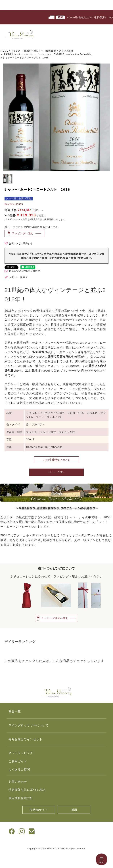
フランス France (21, 51)
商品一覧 (15, 711)
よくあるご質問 (19, 769)
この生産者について (57, 460)
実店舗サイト (39, 810)
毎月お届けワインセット (25, 739)
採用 (74, 810)
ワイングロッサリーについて (28, 725)
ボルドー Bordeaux (45, 51)
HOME (5, 51)
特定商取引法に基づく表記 (27, 790)
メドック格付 (66, 51)
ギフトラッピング (21, 753)
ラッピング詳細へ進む (55, 618)
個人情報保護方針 (21, 798)
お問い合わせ (18, 782)
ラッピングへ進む (23, 233)
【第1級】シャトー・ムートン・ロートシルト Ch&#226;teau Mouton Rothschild (47, 54)
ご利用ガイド (18, 761)
